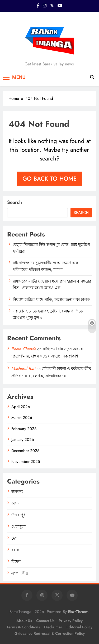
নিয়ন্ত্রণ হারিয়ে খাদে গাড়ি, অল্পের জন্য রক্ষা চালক (51, 299)
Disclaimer (53, 627)
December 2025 (25, 451)
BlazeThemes (78, 612)
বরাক (15, 550)
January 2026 (23, 440)
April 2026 (21, 407)
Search (15, 202)
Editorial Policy (79, 627)
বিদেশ (16, 562)
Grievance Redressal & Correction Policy (50, 633)
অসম (15, 503)
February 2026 (24, 429)
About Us (24, 621)
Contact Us (45, 621)
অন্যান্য (17, 492)
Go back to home (50, 178)
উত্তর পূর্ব (18, 515)
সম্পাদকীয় (20, 573)
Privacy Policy (71, 621)
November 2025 (26, 462)
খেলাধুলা (18, 527)
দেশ (14, 538)
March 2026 (22, 418)
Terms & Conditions (23, 627)
